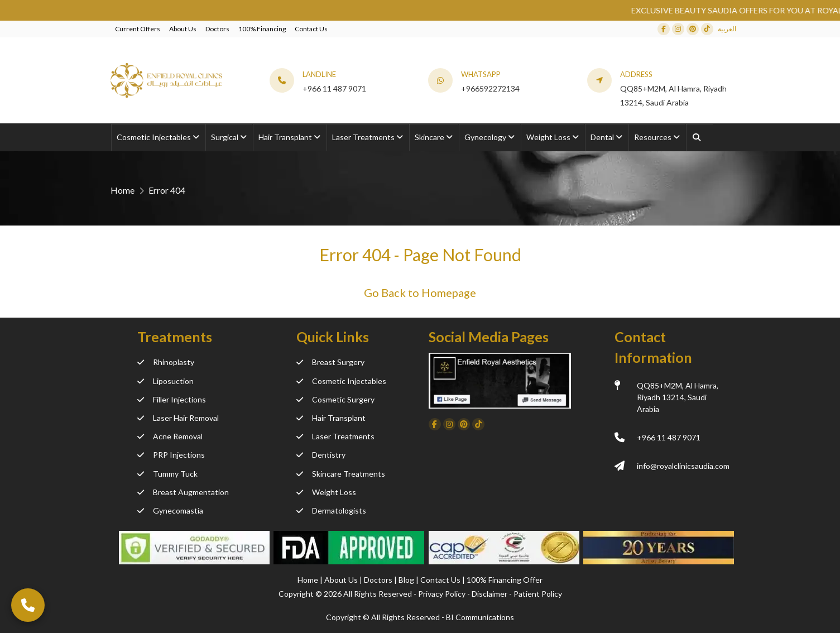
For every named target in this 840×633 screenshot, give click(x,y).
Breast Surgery (330, 362)
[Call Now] (28, 605)
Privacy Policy (442, 594)
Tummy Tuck (167, 474)
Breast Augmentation (183, 492)
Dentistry (321, 455)
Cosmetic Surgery (335, 399)
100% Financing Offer (505, 580)
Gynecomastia (170, 510)
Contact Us (311, 29)
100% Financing (262, 29)
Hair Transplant (331, 418)
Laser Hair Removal (178, 418)
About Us (183, 29)
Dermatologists (331, 510)
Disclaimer (489, 594)
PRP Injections (171, 455)
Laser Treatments (335, 436)
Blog (407, 580)
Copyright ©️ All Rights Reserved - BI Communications (420, 617)
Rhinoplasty (166, 362)
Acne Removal (170, 436)
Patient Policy (538, 594)
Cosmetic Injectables (341, 381)
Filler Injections (172, 399)
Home (123, 190)
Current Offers (138, 29)
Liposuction (165, 381)
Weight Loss (326, 492)
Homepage (449, 292)
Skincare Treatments (341, 474)
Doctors (217, 29)
